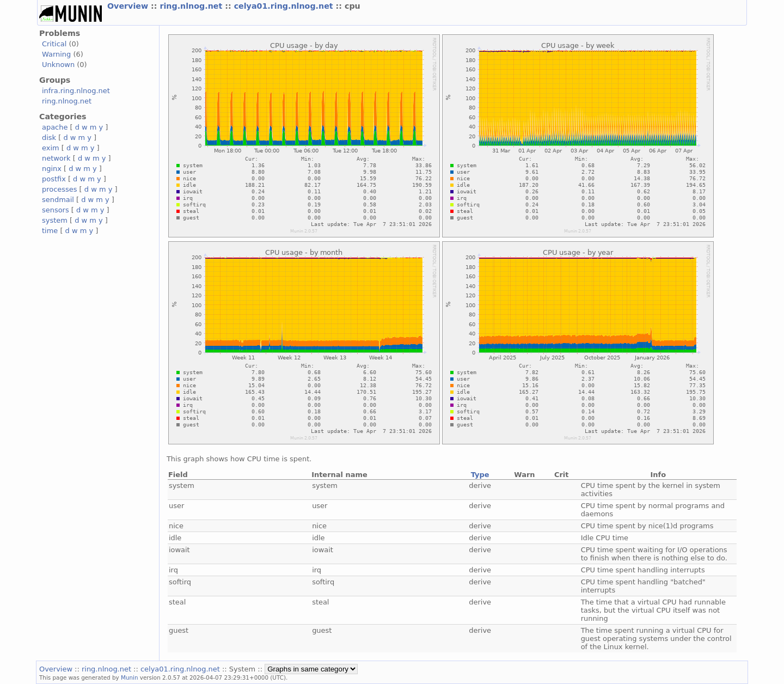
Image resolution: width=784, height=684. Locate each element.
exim (51, 148)
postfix (54, 179)
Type (480, 475)
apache (55, 127)
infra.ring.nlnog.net (76, 91)
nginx (52, 169)
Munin (130, 677)
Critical (54, 44)
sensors (56, 210)
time (50, 231)
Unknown (58, 65)
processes (60, 189)
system (55, 220)
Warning (56, 54)
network (56, 158)
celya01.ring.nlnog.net (285, 6)
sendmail (58, 200)
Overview (129, 6)
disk (49, 138)
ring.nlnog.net (192, 6)
